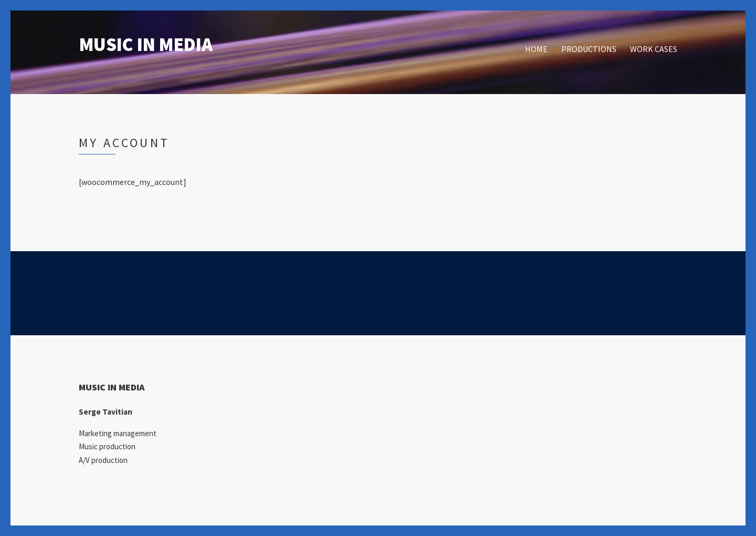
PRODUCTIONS (589, 49)
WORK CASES (654, 49)
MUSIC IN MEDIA (145, 44)
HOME (536, 49)
